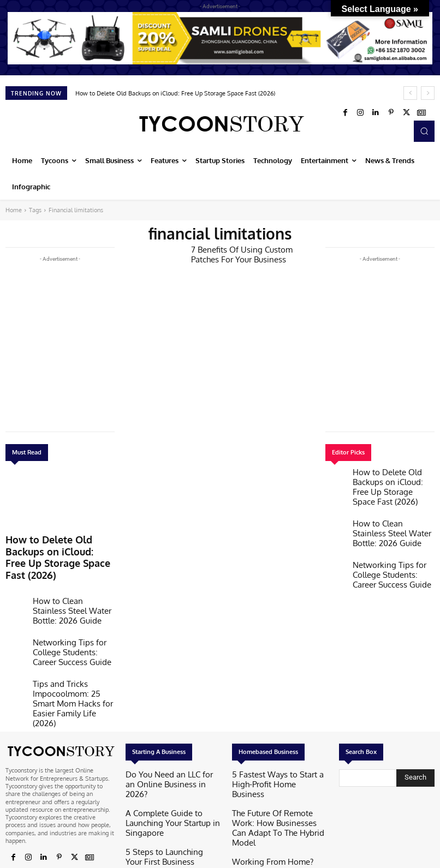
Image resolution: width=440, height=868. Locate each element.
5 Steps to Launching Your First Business (167, 772)
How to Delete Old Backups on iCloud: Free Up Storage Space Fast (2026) (175, 93)
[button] (424, 131)
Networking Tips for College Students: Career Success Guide (70, 618)
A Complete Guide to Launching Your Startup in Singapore (168, 746)
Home (14, 210)
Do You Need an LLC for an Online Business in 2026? (171, 720)
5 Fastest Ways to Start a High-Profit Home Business (274, 720)
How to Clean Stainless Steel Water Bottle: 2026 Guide (72, 581)
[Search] (415, 719)
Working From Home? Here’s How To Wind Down (278, 779)
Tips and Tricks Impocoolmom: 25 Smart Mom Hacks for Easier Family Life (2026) (72, 655)
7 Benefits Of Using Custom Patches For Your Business (248, 253)
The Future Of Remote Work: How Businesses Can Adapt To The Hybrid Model (278, 750)
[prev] (410, 93)
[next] (428, 93)
